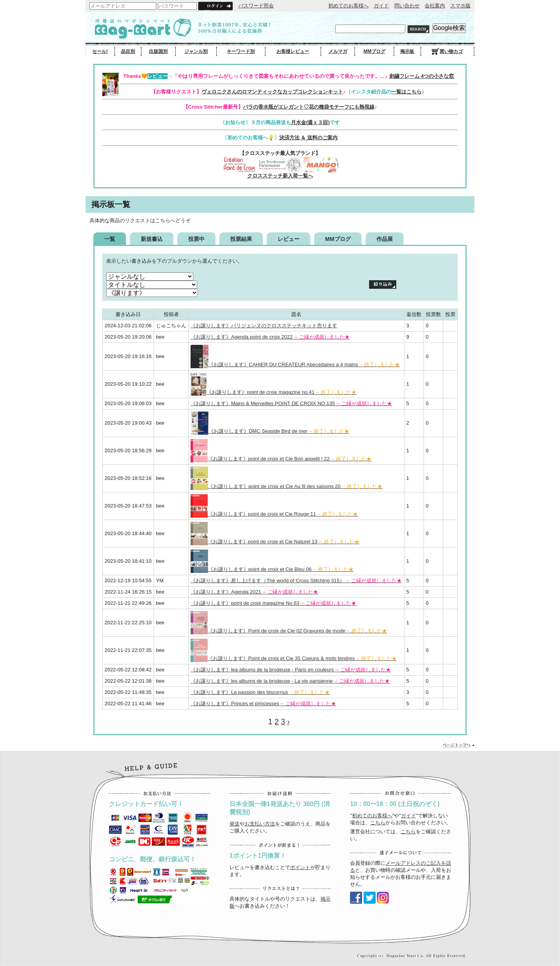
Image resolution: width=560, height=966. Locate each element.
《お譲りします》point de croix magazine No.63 (273, 603)
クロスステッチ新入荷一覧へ (280, 176)
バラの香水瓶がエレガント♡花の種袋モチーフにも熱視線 (309, 107)
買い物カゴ (447, 51)
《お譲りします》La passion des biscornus (260, 692)
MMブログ (374, 51)
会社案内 (435, 6)
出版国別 (158, 51)
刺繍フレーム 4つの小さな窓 (422, 76)
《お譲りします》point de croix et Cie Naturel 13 (275, 542)
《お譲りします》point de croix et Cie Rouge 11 (274, 514)
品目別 (128, 51)
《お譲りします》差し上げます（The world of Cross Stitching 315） (296, 580)
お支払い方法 (260, 824)
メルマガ (338, 51)
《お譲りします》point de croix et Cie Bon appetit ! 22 (281, 459)
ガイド (381, 6)
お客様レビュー (293, 51)
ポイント (300, 867)
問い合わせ (407, 6)
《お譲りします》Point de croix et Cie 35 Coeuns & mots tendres (294, 658)
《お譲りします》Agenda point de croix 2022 (270, 337)
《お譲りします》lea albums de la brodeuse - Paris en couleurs (291, 670)
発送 (234, 824)
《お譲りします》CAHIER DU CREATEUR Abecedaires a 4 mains (295, 364)
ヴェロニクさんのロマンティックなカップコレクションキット (272, 92)
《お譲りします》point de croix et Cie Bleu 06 (272, 569)
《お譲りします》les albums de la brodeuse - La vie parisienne (290, 681)
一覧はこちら (406, 92)
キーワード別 (241, 51)
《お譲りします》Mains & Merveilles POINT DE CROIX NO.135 (291, 403)
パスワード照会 (256, 6)
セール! (100, 51)
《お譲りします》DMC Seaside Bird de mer (270, 431)
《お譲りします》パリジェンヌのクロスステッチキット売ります (264, 326)
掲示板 (407, 51)
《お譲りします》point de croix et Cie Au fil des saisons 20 (286, 486)
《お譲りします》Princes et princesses (263, 703)
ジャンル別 (196, 51)
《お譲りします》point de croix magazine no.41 (273, 392)
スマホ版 (460, 6)
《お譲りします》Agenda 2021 (254, 592)
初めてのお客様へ (348, 6)
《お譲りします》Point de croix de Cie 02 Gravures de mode (289, 631)
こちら (378, 823)
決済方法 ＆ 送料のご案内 (308, 138)
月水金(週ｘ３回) (310, 122)
